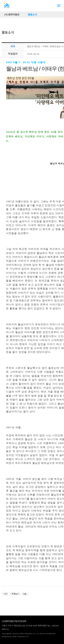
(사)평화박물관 (12, 15)
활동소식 (32, 15)
